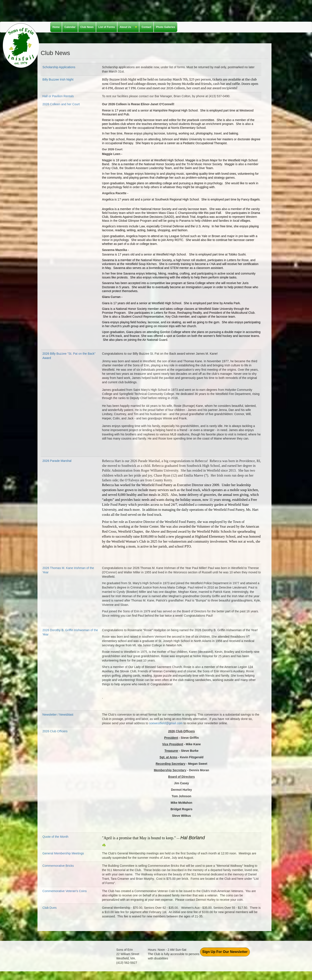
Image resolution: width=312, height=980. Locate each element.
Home (56, 27)
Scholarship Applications (59, 67)
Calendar (70, 27)
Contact (146, 27)
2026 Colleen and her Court (61, 104)
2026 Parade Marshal (57, 461)
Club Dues (50, 908)
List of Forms (107, 27)
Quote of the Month (55, 837)
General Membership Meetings (63, 853)
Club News (87, 27)
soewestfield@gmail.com (166, 723)
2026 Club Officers (55, 731)
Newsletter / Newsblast (58, 715)
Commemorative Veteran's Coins (65, 891)
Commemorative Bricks (58, 866)
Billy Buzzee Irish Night (58, 79)
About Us (127, 27)
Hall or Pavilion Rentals (58, 96)
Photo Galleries (166, 27)
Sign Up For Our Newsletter (225, 952)
